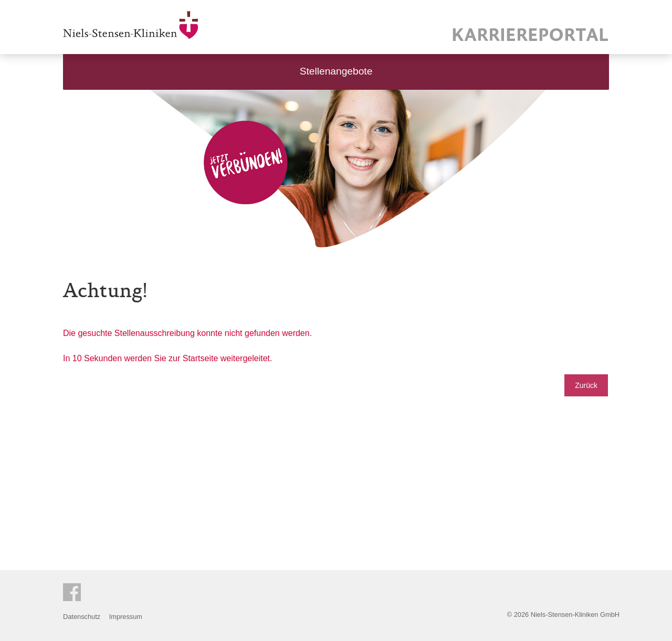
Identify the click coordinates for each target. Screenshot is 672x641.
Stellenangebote (336, 71)
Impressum (126, 617)
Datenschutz (82, 617)
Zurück (586, 385)
